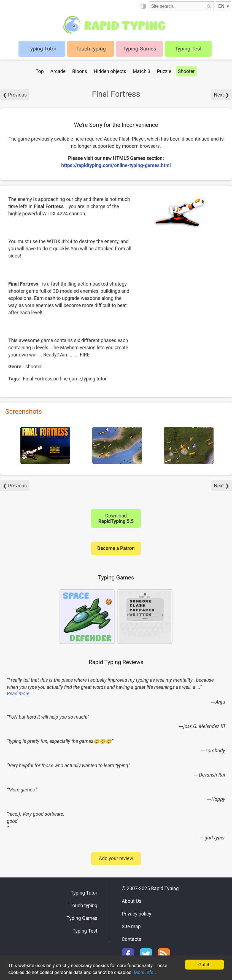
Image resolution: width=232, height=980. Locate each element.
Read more (18, 694)
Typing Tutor (84, 893)
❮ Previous (15, 95)
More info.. (147, 972)
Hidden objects (110, 71)
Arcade (58, 71)
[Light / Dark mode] (143, 6)
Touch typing (91, 49)
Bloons (80, 71)
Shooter (186, 71)
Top (40, 71)
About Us (132, 901)
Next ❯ (222, 95)
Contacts (132, 939)
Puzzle (164, 71)
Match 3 (142, 71)
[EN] (223, 6)
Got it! (204, 965)
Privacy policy (137, 914)
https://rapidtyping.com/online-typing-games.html (116, 165)
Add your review (116, 858)
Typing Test (188, 49)
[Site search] (177, 6)
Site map (131, 927)
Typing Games (139, 49)
